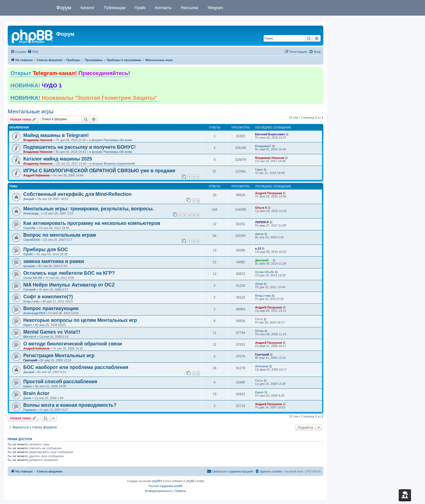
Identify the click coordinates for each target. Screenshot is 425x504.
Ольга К (261, 208)
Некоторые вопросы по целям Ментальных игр (80, 320)
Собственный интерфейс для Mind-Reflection (77, 194)
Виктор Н (30, 337)
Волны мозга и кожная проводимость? (70, 405)
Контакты (163, 8)
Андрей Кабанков (36, 175)
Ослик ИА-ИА (33, 278)
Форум (64, 8)
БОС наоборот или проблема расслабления (76, 367)
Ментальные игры (31, 111)
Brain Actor (36, 393)
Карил (28, 325)
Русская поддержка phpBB (165, 486)
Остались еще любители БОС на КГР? (69, 273)
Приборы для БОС (46, 250)
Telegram (215, 8)
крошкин (29, 266)
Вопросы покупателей (119, 164)
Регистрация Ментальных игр (59, 356)
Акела (259, 234)
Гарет (259, 170)
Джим (27, 398)
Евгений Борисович (270, 134)
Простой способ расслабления (60, 382)
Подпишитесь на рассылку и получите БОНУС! (79, 147)
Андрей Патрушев (269, 193)
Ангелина (262, 366)
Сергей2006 (32, 240)
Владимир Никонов (38, 140)
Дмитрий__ (263, 260)
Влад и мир (31, 301)
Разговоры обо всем (118, 140)
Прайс (139, 8)
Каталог (87, 8)
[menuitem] (33, 52)
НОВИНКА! (36, 85)
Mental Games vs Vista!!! (52, 332)
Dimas (259, 331)
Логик (259, 284)
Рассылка (189, 8)
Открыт (70, 73)
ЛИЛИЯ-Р (262, 222)
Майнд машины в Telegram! (56, 135)
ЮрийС (28, 254)
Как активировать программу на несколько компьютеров (92, 223)
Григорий (30, 360)
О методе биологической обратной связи (73, 344)
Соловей (29, 290)
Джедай (29, 199)
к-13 (258, 248)
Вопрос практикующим (51, 308)
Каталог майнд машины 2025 (58, 159)
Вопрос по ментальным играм (60, 235)
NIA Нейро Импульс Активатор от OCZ (69, 285)
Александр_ (32, 213)
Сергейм (29, 228)
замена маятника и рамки (54, 261)
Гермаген (30, 410)
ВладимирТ (263, 146)
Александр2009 (34, 313)
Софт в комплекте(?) (48, 297)
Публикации (114, 8)
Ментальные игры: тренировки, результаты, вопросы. (89, 209)
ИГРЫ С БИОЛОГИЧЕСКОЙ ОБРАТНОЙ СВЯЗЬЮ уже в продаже (99, 171)
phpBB (156, 481)
